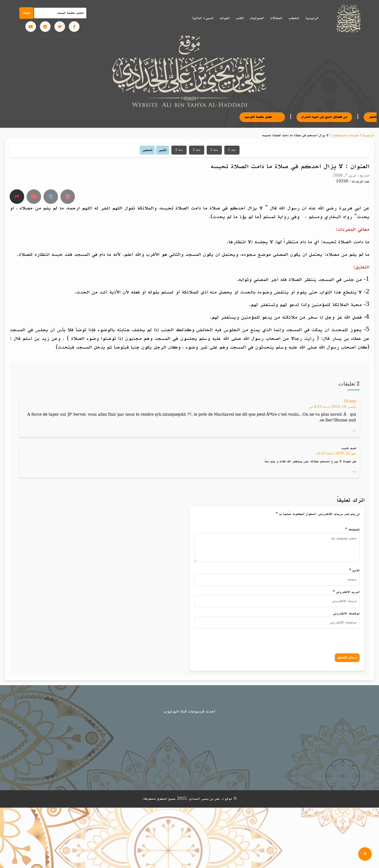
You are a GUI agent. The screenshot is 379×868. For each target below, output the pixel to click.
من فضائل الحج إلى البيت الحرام (333, 117)
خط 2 (214, 150)
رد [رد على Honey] (354, 430)
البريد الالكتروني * (346, 592)
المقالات (276, 18)
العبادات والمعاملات (346, 135)
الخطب (294, 18)
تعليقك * (352, 530)
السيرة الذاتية (203, 18)
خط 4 (179, 150)
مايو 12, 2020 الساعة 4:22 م (336, 454)
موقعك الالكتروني (346, 614)
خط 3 (197, 150)
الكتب (240, 18)
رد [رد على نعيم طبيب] (354, 471)
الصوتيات (257, 18)
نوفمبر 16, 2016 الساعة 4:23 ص (333, 407)
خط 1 (232, 150)
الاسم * (354, 571)
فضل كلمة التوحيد (271, 117)
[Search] (60, 13)
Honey (350, 402)
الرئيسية (312, 18)
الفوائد (225, 18)
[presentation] (307, 640)
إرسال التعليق (347, 658)
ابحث (26, 13)
